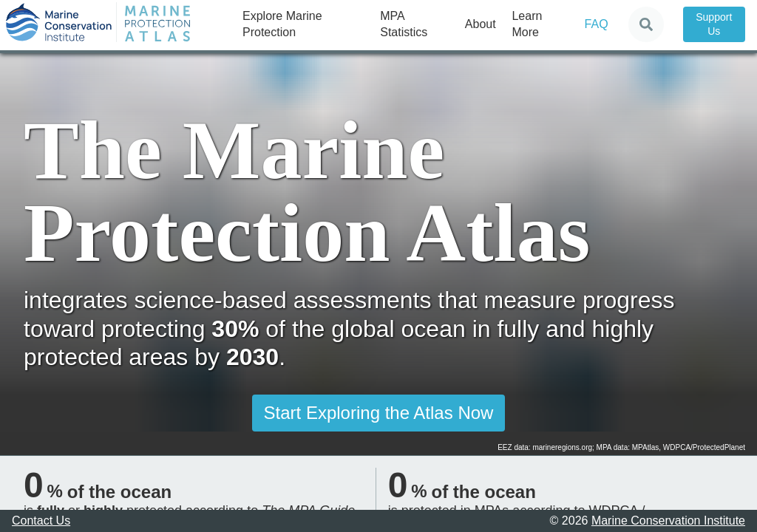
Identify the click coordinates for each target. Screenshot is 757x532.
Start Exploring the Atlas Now (379, 413)
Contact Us (41, 521)
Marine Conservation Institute (668, 521)
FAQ (597, 24)
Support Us (714, 24)
